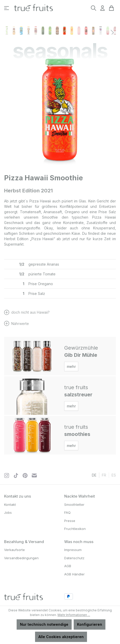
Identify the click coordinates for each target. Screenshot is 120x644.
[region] (60, 114)
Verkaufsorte (14, 550)
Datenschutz (74, 558)
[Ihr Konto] (102, 8)
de (94, 475)
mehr (71, 366)
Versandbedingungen (21, 558)
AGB (68, 566)
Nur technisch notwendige (44, 624)
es (114, 475)
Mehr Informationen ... (74, 615)
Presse (70, 521)
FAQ (67, 512)
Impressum (73, 550)
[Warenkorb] (111, 8)
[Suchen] (94, 8)
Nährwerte (20, 324)
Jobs (8, 512)
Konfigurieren (90, 624)
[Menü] (7, 8)
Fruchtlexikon (75, 529)
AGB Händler (74, 574)
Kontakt (10, 505)
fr (104, 475)
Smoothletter (74, 505)
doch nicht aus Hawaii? (30, 312)
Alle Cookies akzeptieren (61, 637)
